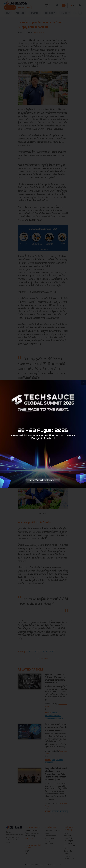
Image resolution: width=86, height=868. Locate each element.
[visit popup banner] (43, 434)
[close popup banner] (83, 383)
